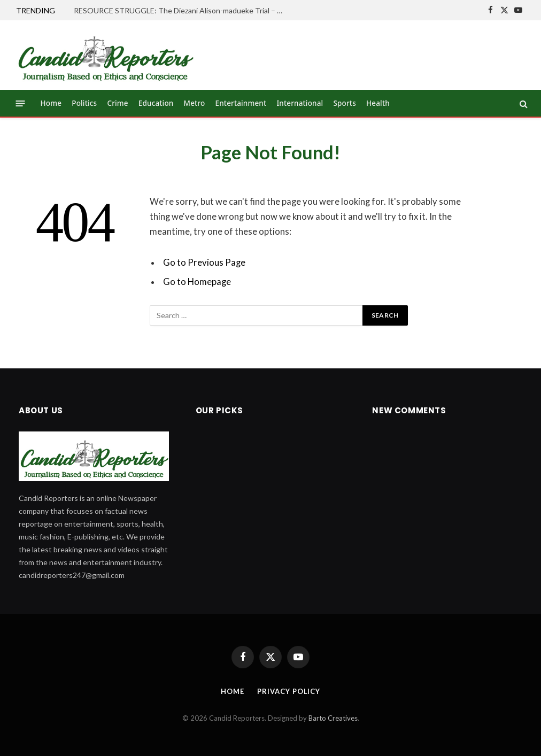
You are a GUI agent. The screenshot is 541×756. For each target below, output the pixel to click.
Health (378, 103)
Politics (84, 103)
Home (51, 103)
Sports (345, 103)
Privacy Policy (289, 691)
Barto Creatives (333, 718)
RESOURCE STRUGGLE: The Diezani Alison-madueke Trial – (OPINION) (181, 10)
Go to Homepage (197, 282)
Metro (195, 103)
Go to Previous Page (204, 263)
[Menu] (21, 103)
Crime (117, 103)
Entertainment (241, 103)
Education (156, 103)
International (300, 103)
